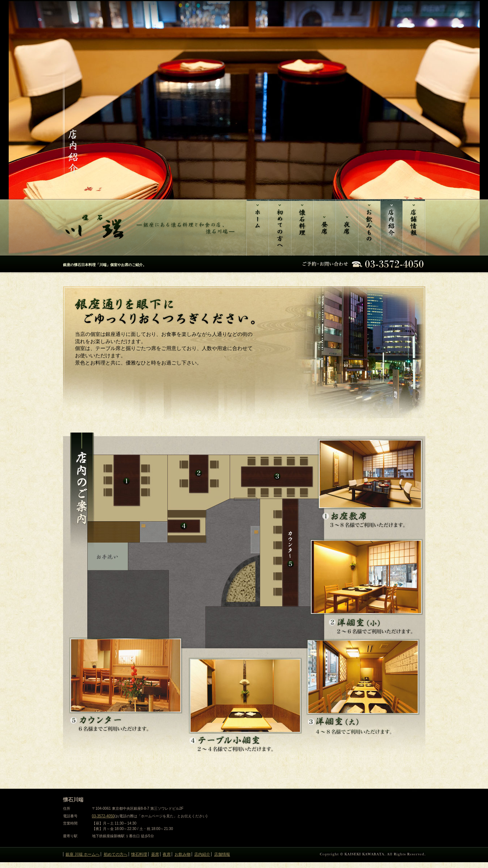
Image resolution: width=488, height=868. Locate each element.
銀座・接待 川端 (257, 227)
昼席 (324, 227)
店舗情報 (414, 227)
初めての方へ (280, 227)
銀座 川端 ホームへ (83, 854)
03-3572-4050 (103, 816)
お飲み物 (369, 227)
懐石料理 (302, 227)
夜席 (347, 227)
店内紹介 (391, 227)
